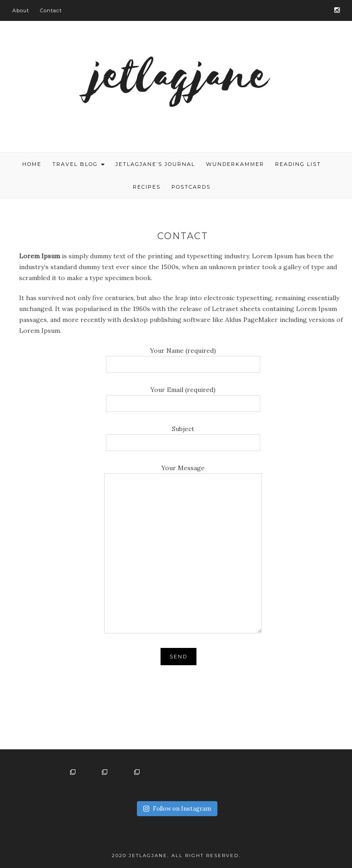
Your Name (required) (183, 357)
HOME (32, 164)
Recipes (147, 187)
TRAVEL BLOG (78, 164)
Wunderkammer (235, 164)
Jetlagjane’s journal (155, 164)
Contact (51, 10)
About (21, 10)
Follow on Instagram (177, 809)
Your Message (183, 549)
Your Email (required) (183, 396)
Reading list (298, 164)
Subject (183, 436)
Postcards (191, 187)
